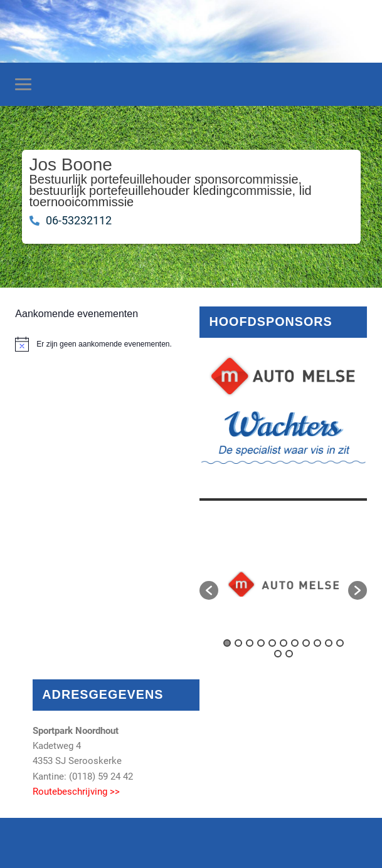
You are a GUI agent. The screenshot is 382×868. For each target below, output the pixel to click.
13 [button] (289, 654)
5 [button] (272, 643)
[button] (209, 590)
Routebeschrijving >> (76, 792)
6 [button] (284, 643)
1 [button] (227, 643)
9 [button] (317, 643)
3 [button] (250, 643)
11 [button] (340, 643)
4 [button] (261, 643)
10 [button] (329, 643)
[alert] (98, 344)
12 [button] (278, 654)
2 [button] (238, 643)
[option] (283, 584)
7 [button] (295, 643)
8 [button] (306, 643)
